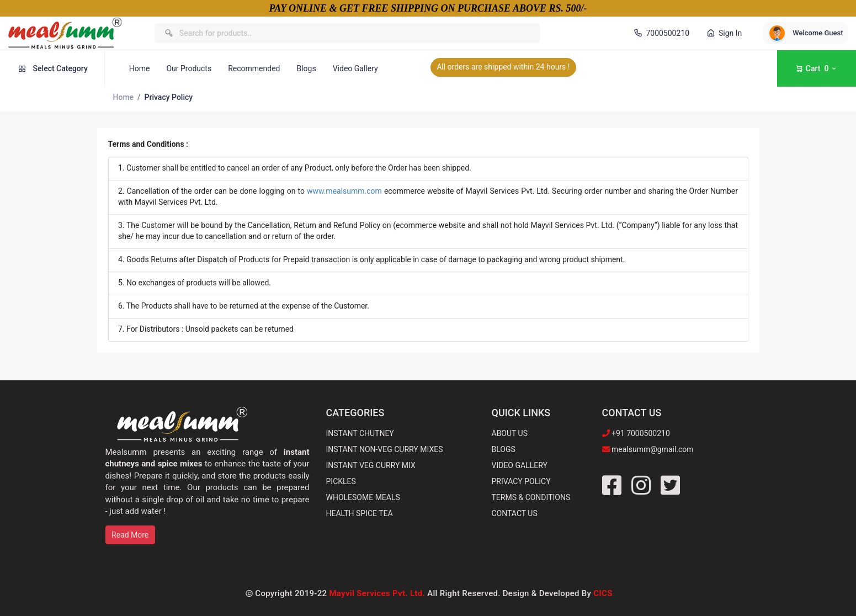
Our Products (189, 68)
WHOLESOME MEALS (363, 497)
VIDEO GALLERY (520, 465)
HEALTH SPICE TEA (360, 513)
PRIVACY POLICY (521, 481)
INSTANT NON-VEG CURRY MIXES (385, 449)
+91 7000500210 (640, 433)
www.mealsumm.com (344, 191)
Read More (130, 535)
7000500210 (661, 33)
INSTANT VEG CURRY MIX (371, 465)
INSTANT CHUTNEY (360, 433)
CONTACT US (515, 513)
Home (140, 68)
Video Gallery (355, 68)
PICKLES (341, 481)
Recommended (254, 68)
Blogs (306, 68)
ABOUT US (510, 433)
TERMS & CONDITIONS (531, 497)
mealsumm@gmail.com (652, 449)
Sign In (724, 33)
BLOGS (504, 449)
